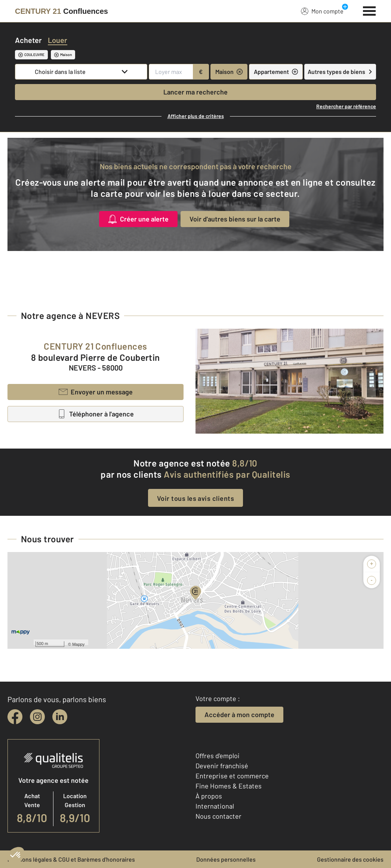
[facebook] (15, 717)
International (215, 806)
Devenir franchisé (222, 766)
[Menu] (370, 10)
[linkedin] (60, 717)
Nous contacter (218, 816)
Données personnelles (226, 859)
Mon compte (322, 11)
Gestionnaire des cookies (350, 859)
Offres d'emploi (218, 756)
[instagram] (37, 717)
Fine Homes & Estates (229, 786)
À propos (209, 796)
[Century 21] (61, 11)
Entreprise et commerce (232, 776)
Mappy (78, 644)
